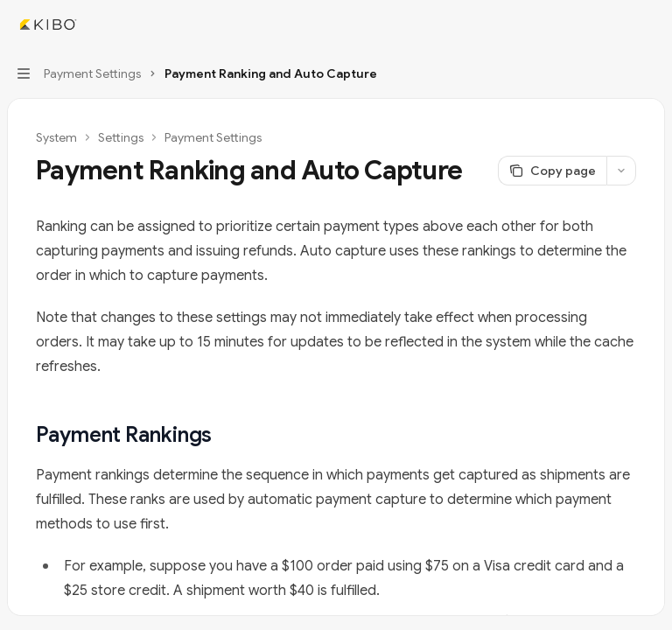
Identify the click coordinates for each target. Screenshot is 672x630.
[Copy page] (552, 171)
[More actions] (649, 24)
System (56, 137)
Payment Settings (213, 137)
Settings (121, 137)
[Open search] (616, 24)
